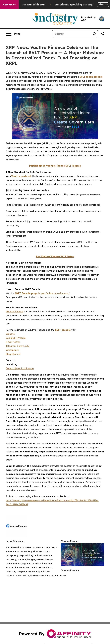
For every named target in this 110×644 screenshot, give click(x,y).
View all (103, 4)
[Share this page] (102, 34)
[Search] (72, 34)
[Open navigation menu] (13, 34)
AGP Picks (9, 5)
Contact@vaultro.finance (20, 368)
